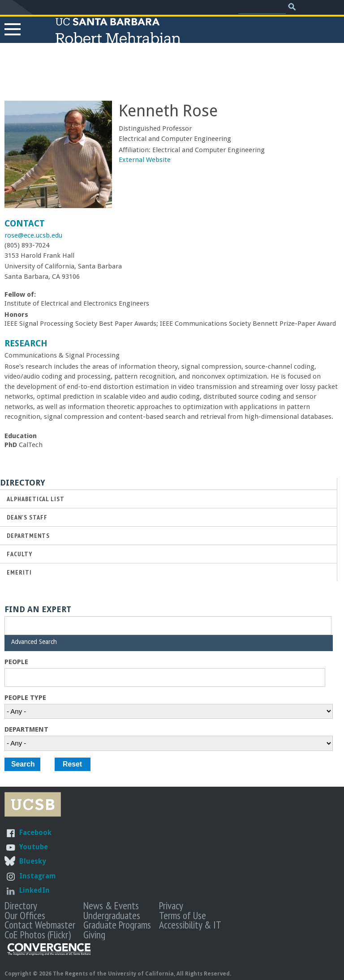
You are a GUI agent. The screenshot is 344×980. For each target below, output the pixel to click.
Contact (25, 224)
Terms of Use (183, 915)
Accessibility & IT (190, 925)
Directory (21, 905)
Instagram (38, 876)
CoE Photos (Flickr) (38, 934)
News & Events (111, 905)
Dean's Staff (27, 517)
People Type (25, 698)
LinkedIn (34, 890)
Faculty (19, 554)
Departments (28, 535)
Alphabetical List (36, 499)
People (16, 662)
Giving (94, 934)
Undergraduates (112, 915)
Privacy (171, 905)
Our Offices (25, 915)
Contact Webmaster (40, 925)
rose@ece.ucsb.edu (33, 235)
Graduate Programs (117, 925)
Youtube (34, 847)
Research (26, 343)
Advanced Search (34, 642)
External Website (145, 160)
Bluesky (32, 861)
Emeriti (19, 572)
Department (26, 729)
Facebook (35, 833)
